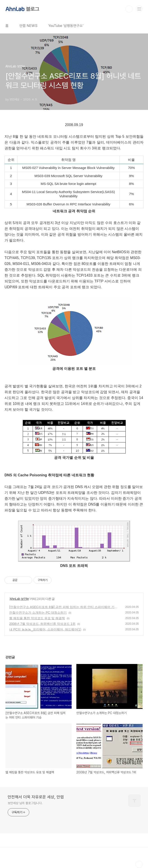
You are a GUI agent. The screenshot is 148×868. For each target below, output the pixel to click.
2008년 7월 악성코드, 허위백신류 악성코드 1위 (42, 624)
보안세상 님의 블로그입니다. (25, 803)
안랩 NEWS (28, 26)
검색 (129, 9)
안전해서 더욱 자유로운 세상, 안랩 (36, 797)
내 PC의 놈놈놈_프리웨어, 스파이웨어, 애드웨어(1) (45, 629)
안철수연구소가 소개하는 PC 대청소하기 (38, 613)
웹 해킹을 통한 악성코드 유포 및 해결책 (37, 618)
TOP (139, 864)
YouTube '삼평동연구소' (66, 26)
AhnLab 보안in (19, 599)
